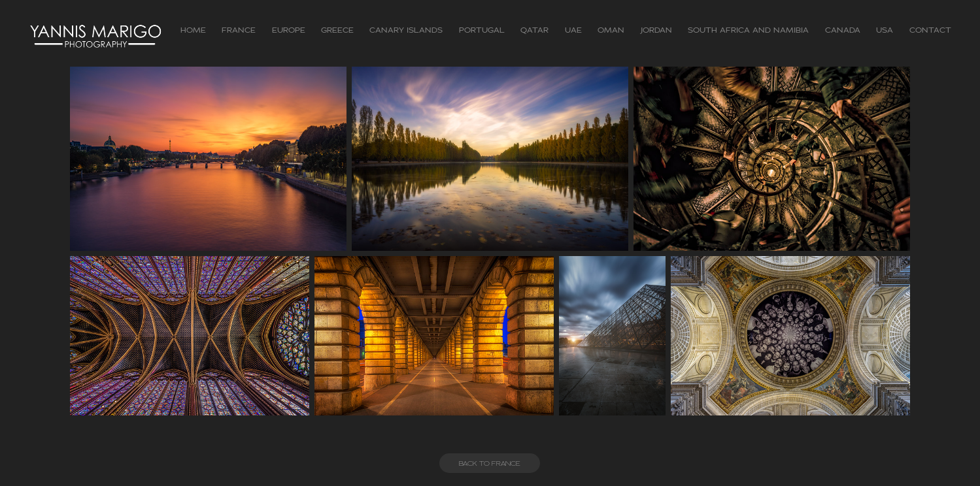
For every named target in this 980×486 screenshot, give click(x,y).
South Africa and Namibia (748, 30)
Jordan (656, 30)
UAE (573, 30)
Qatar (534, 30)
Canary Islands (406, 30)
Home (193, 30)
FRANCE (239, 30)
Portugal (482, 30)
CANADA (843, 30)
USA (885, 30)
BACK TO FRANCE (490, 463)
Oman (611, 30)
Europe (289, 30)
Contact (930, 30)
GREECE (337, 30)
